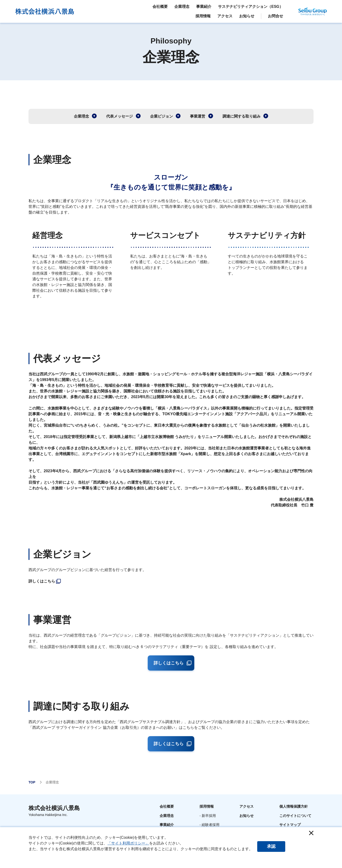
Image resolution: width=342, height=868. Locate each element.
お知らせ (247, 816)
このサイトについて (295, 816)
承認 (271, 846)
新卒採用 (209, 816)
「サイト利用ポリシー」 (128, 843)
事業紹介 (167, 825)
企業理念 (167, 816)
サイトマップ (290, 825)
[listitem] (171, 581)
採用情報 (207, 806)
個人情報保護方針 (294, 806)
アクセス (247, 806)
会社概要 (167, 806)
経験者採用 (211, 825)
